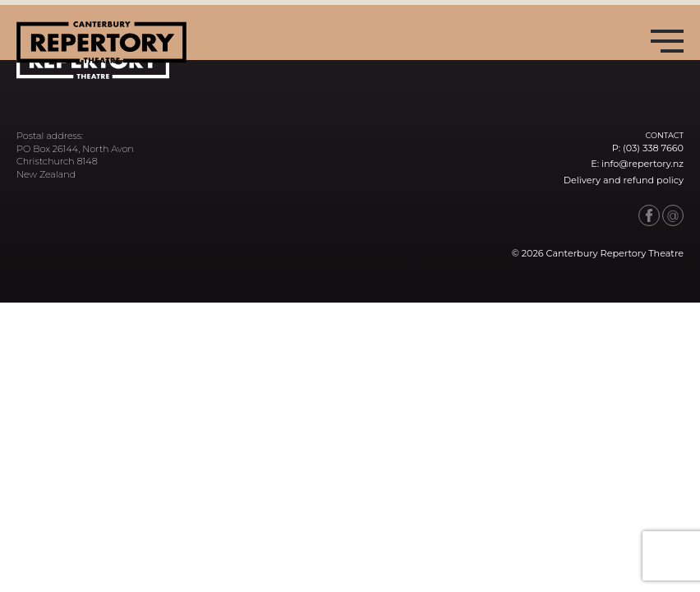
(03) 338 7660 (653, 148)
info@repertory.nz (642, 164)
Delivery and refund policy (624, 180)
